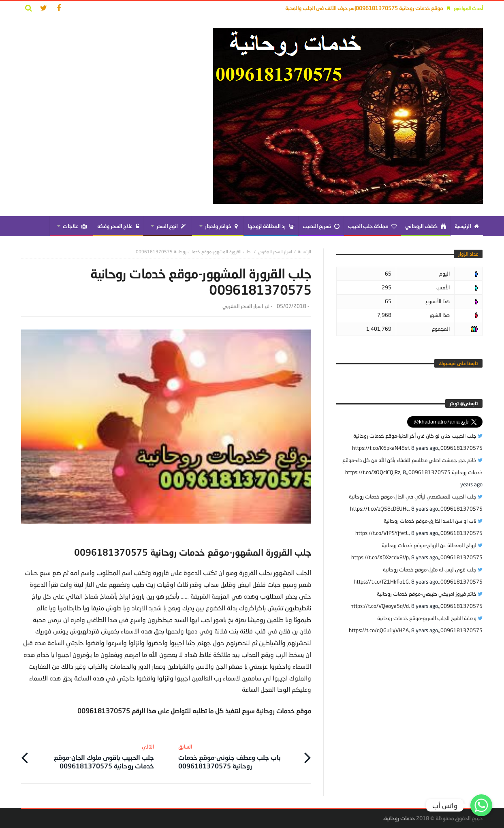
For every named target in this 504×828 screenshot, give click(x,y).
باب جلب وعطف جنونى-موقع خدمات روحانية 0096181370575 (238, 756)
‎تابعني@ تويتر (464, 403)
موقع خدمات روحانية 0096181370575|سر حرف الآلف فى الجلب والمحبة (364, 8)
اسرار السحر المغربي (275, 251)
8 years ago (425, 448)
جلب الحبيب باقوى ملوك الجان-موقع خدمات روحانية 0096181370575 (94, 756)
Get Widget (481, 820)
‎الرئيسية (304, 251)
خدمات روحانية (399, 818)
